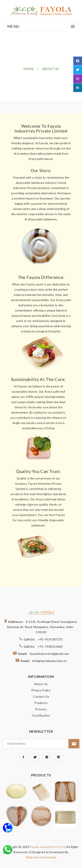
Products (41, 703)
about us (50, 69)
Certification (41, 715)
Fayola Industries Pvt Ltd (48, 847)
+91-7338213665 (50, 646)
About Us (41, 684)
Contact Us (41, 696)
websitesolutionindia (41, 857)
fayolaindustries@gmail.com (49, 654)
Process (41, 709)
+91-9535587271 (50, 639)
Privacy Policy (41, 690)
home (29, 69)
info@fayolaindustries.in (49, 661)
